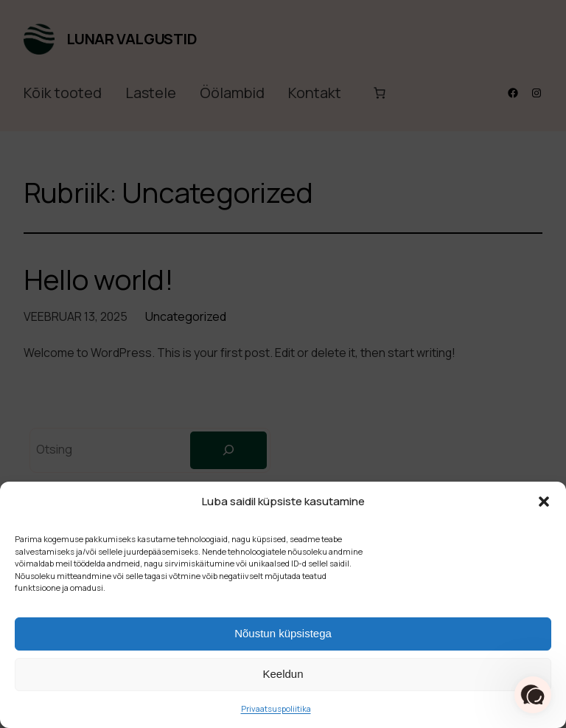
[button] (544, 502)
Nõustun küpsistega (283, 633)
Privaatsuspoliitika (276, 708)
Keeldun (283, 674)
